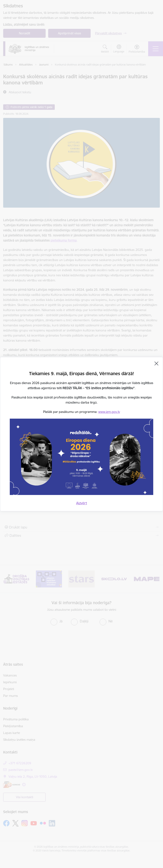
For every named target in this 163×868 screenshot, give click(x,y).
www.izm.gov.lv (109, 412)
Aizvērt (82, 503)
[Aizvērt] (156, 363)
